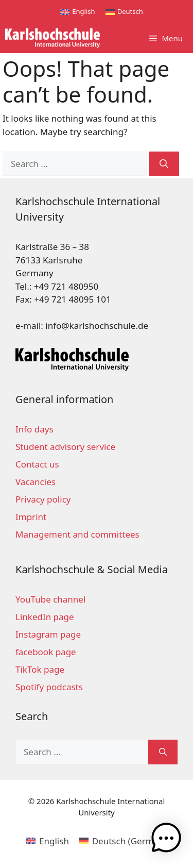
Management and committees (77, 534)
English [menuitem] (83, 11)
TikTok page (40, 669)
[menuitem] (77, 12)
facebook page (46, 652)
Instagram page (48, 634)
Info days (34, 429)
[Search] (164, 164)
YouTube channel (50, 599)
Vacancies (36, 482)
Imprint (31, 517)
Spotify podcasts (49, 687)
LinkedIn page (45, 617)
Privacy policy (43, 499)
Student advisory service (65, 447)
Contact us (37, 464)
